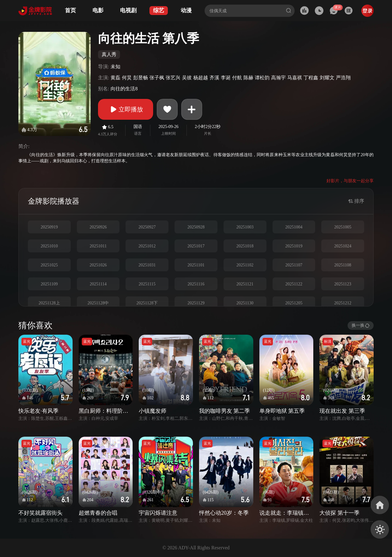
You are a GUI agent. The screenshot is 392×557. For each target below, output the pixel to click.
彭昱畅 (141, 78)
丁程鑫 (311, 78)
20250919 (49, 227)
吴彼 (187, 78)
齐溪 (214, 78)
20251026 (98, 265)
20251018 (245, 246)
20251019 (294, 246)
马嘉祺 (295, 78)
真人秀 (109, 54)
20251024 (343, 246)
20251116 (196, 284)
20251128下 (147, 303)
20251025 (49, 265)
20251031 (147, 265)
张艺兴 (173, 78)
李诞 (226, 78)
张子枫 (157, 78)
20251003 (245, 227)
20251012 (147, 246)
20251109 (49, 284)
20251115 (147, 284)
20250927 (147, 227)
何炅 (127, 78)
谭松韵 (262, 78)
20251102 (245, 265)
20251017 (196, 246)
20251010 (49, 246)
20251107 (294, 265)
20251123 (343, 284)
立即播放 (126, 109)
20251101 (196, 265)
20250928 (196, 227)
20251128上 (49, 303)
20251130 (245, 303)
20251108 (343, 265)
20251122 (294, 284)
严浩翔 (343, 78)
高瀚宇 (278, 78)
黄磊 (115, 78)
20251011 (98, 246)
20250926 (98, 227)
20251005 (343, 227)
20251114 (98, 284)
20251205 (294, 303)
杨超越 (201, 78)
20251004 (294, 227)
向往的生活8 (124, 89)
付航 (237, 78)
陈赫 (248, 78)
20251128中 (98, 303)
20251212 (343, 303)
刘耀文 (327, 78)
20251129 (196, 303)
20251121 (245, 284)
